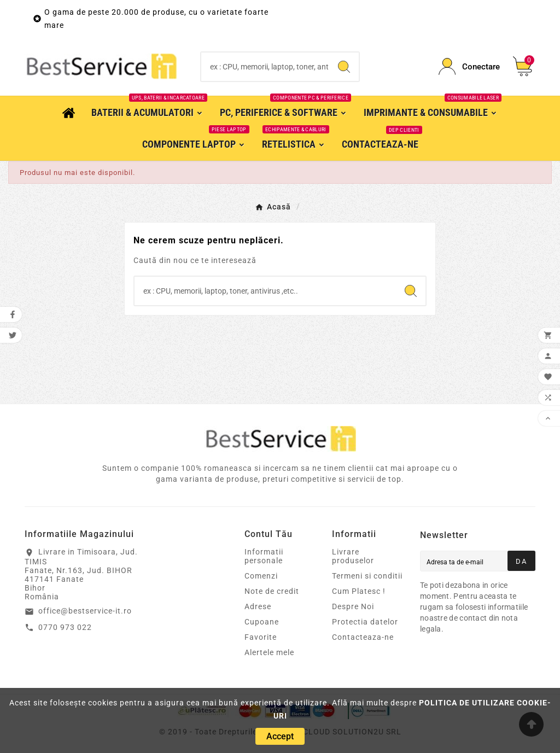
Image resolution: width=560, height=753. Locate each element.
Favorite (261, 637)
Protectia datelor (365, 622)
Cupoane (262, 622)
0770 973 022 (65, 627)
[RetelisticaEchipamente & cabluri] (294, 144)
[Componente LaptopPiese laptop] (194, 144)
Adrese (258, 606)
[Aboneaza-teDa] (521, 561)
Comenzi (261, 576)
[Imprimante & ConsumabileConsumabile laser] (431, 112)
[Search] (265, 67)
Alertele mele (269, 652)
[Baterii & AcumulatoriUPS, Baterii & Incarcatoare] (147, 112)
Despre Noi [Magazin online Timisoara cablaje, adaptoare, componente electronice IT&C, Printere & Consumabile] (353, 606)
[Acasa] (69, 112)
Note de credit (272, 591)
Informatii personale (264, 556)
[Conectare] (469, 66)
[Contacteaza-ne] (380, 144)
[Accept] (280, 736)
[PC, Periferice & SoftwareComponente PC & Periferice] (284, 112)
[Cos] (524, 66)
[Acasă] (273, 206)
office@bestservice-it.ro (85, 611)
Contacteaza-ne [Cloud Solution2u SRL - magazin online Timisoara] (363, 637)
